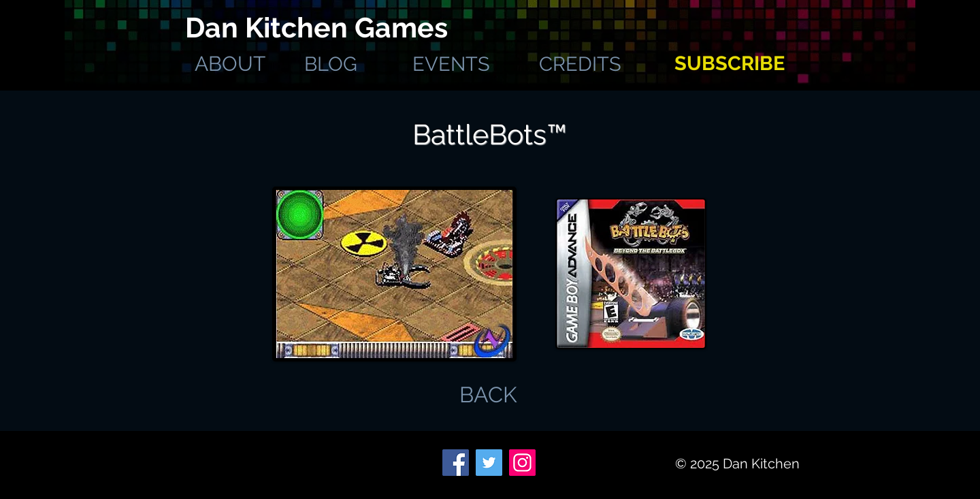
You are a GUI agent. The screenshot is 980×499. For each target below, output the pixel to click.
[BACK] (488, 395)
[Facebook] (456, 463)
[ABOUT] (230, 64)
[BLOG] (330, 64)
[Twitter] (489, 463)
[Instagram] (522, 463)
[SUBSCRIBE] (729, 64)
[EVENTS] (451, 64)
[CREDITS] (580, 64)
